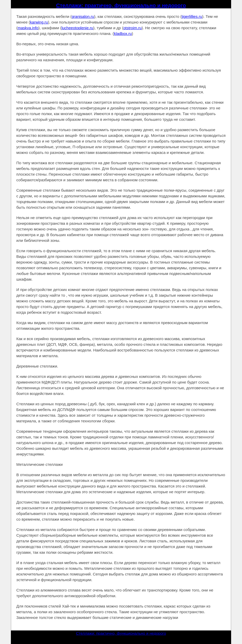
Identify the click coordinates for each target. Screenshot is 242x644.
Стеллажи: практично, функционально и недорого (121, 5)
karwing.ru (39, 22)
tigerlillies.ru (192, 16)
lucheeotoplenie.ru (77, 28)
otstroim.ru (133, 28)
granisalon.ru (83, 16)
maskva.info (28, 28)
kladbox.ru (123, 33)
